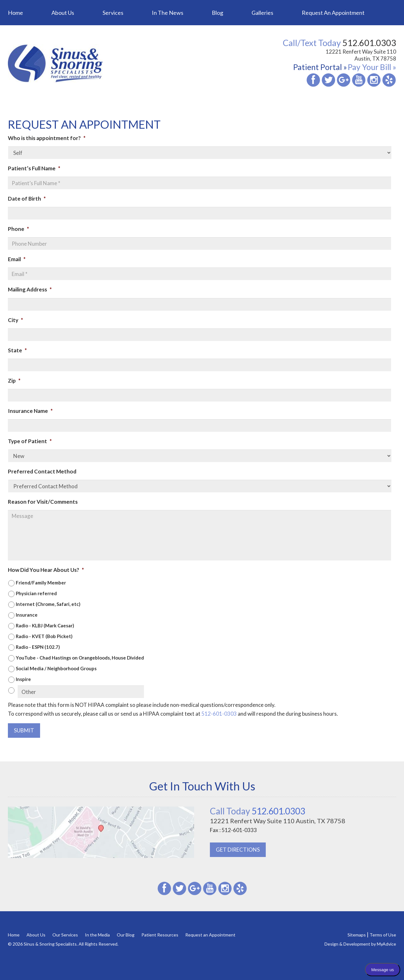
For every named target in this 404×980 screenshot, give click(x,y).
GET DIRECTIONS (238, 850)
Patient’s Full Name (34, 168)
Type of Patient (30, 441)
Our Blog (126, 935)
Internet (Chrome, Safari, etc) (48, 604)
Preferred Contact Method (42, 471)
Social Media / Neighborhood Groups (56, 668)
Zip (14, 381)
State (17, 350)
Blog (217, 13)
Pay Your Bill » (372, 67)
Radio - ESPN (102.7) (38, 647)
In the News (168, 13)
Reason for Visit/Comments (43, 502)
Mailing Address (30, 289)
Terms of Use (383, 935)
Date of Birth (27, 199)
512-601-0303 (219, 714)
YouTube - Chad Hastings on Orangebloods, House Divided (80, 658)
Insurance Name (30, 411)
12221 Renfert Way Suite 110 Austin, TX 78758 (361, 55)
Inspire (23, 679)
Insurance (27, 615)
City (15, 320)
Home (15, 13)
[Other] (81, 692)
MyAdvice (386, 944)
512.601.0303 (258, 811)
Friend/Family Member (41, 583)
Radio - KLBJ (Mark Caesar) (45, 625)
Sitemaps (357, 935)
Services (113, 13)
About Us (63, 13)
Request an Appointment (333, 13)
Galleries (262, 13)
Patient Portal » (320, 67)
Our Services (65, 935)
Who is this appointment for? (47, 138)
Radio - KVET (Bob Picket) (44, 636)
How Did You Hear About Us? (46, 570)
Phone (18, 229)
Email (17, 259)
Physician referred (36, 593)
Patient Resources (160, 935)
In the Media (97, 935)
